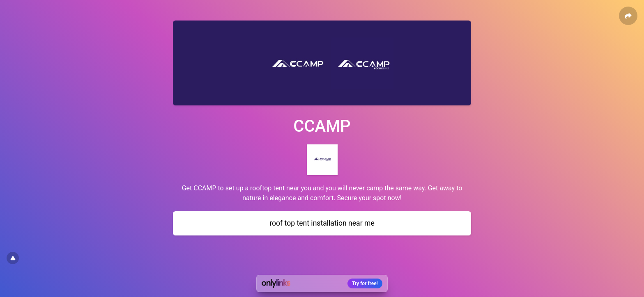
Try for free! (365, 283)
